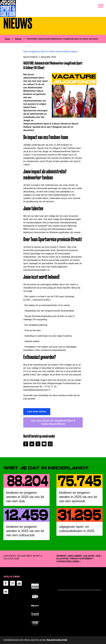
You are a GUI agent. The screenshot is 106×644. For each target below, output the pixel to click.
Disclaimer (75, 556)
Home (7, 39)
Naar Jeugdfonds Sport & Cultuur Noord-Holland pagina (50, 51)
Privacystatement (81, 559)
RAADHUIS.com (57, 640)
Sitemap (61, 556)
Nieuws (18, 39)
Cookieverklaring (68, 561)
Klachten (62, 559)
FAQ (98, 556)
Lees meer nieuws (37, 411)
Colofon (89, 556)
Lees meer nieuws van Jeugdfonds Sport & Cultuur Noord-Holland (53, 422)
